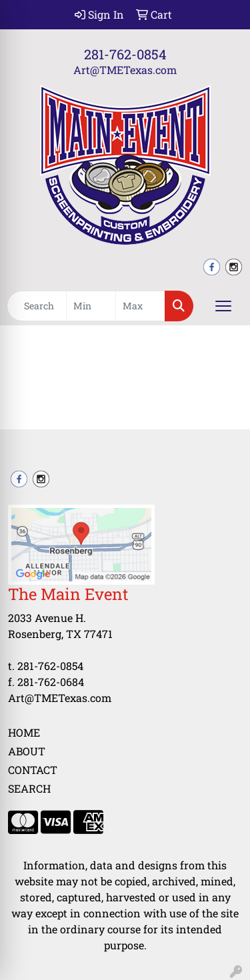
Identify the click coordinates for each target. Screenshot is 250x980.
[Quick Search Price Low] (91, 306)
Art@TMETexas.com (125, 70)
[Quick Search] (37, 306)
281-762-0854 (125, 54)
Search (29, 788)
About (27, 751)
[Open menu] (223, 306)
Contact (33, 770)
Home (24, 732)
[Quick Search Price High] (140, 306)
